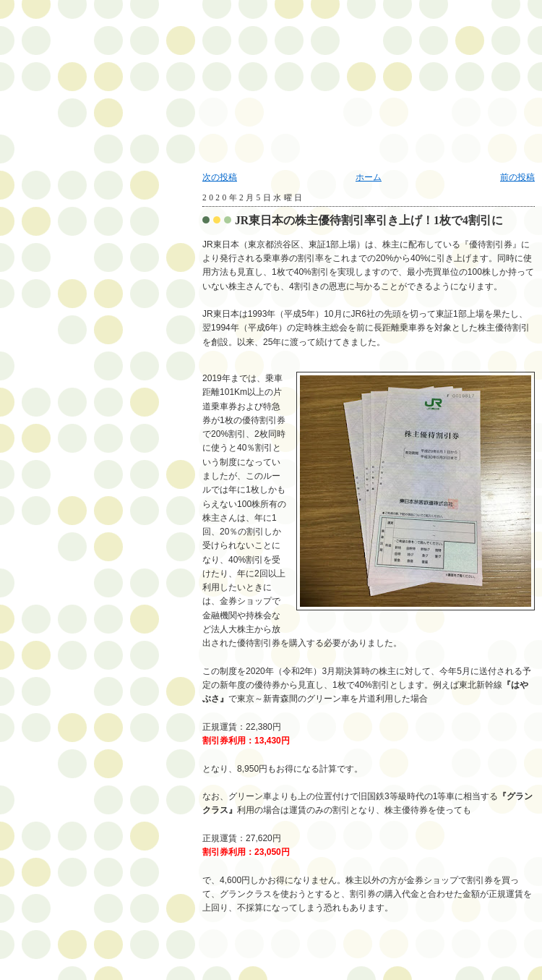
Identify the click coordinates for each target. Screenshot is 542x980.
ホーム (369, 177)
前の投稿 (517, 177)
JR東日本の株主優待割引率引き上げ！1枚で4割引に (369, 220)
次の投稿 (220, 177)
